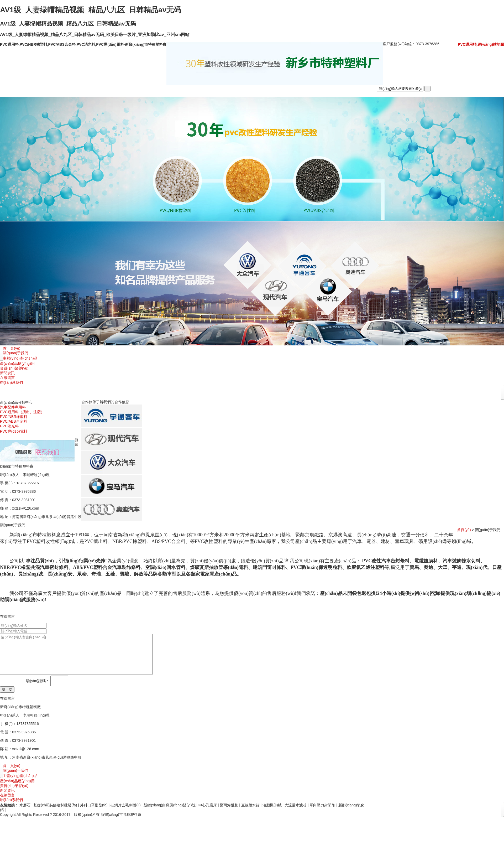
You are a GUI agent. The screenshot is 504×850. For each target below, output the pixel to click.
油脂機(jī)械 (272, 813)
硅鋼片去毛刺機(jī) (125, 813)
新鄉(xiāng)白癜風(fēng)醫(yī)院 (170, 813)
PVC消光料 (9, 426)
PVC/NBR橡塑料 (14, 417)
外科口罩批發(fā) (94, 813)
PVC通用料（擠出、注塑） (22, 412)
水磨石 (25, 813)
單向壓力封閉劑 (322, 813)
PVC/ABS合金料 (14, 421)
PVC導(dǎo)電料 (14, 431)
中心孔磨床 (208, 813)
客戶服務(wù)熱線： (411, 44)
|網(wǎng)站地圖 (490, 44)
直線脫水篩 (250, 813)
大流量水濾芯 (296, 813)
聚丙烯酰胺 (229, 813)
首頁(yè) (464, 530)
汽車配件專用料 (13, 407)
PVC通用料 (467, 44)
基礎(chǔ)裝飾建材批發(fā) (55, 813)
